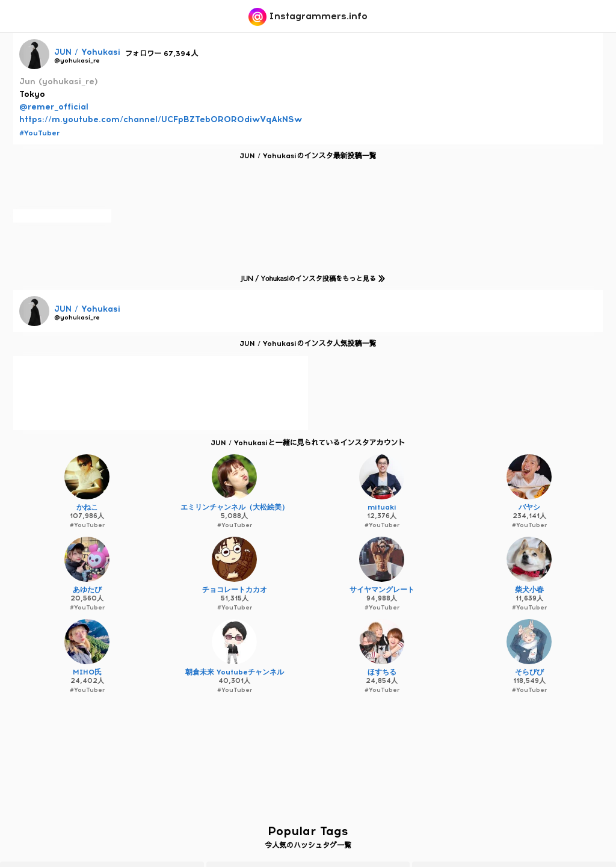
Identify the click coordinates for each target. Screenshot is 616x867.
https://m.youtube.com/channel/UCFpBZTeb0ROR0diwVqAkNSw (161, 119)
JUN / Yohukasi (87, 52)
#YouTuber (39, 133)
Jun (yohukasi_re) (59, 82)
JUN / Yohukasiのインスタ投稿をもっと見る (310, 278)
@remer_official (54, 107)
